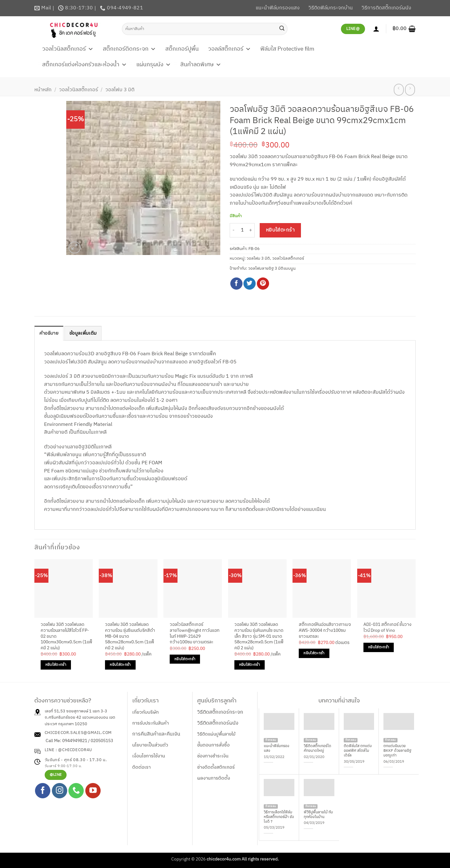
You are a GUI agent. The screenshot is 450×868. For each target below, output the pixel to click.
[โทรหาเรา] (76, 791)
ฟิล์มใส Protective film (287, 49)
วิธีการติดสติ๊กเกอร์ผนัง (386, 8)
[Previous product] (410, 90)
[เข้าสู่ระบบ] (376, 29)
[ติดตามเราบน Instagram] (60, 791)
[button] (404, 29)
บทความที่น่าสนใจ (339, 701)
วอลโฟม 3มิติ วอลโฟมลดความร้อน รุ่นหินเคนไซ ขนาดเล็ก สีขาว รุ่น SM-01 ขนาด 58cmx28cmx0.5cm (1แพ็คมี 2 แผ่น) (259, 637)
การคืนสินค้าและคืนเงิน (156, 734)
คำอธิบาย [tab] (50, 334)
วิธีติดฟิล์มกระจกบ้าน (331, 8)
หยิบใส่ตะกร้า (280, 230)
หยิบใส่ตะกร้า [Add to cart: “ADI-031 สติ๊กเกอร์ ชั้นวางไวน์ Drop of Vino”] (379, 648)
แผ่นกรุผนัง (154, 65)
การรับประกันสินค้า (150, 723)
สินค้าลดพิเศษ (201, 65)
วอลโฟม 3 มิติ (120, 90)
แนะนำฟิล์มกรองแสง (278, 8)
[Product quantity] (242, 230)
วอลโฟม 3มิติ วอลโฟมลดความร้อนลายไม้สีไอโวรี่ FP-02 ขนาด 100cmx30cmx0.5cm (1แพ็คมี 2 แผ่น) (66, 637)
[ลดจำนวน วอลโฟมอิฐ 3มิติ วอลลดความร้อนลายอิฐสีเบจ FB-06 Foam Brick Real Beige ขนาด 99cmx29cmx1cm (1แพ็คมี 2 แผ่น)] (233, 230)
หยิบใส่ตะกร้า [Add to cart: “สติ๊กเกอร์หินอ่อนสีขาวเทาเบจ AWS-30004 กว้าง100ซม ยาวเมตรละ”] (314, 653)
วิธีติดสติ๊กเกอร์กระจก (220, 712)
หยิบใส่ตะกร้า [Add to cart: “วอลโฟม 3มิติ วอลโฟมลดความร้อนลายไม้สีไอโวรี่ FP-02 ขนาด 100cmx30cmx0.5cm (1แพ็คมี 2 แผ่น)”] (56, 665)
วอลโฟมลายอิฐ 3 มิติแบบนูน (272, 269)
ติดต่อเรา (141, 767)
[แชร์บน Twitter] (250, 284)
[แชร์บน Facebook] (236, 284)
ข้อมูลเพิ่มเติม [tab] (86, 334)
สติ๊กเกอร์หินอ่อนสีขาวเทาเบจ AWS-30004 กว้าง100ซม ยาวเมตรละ (325, 631)
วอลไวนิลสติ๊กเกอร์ (68, 49)
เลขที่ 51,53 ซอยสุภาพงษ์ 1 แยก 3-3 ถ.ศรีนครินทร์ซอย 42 (76, 714)
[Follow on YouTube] (93, 791)
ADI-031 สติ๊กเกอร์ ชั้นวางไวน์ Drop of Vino (387, 628)
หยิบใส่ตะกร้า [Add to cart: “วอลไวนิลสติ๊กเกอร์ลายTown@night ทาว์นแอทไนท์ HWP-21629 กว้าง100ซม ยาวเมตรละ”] (185, 659)
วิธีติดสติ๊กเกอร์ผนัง (218, 723)
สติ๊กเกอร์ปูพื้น (182, 49)
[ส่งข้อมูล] (282, 29)
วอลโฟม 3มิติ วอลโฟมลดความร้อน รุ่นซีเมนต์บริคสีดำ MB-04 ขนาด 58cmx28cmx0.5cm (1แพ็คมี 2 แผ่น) (130, 637)
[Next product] (399, 90)
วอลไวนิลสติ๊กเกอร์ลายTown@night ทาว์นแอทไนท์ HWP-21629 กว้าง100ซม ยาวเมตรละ (195, 634)
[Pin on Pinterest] (263, 284)
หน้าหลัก (43, 90)
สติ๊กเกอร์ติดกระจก (129, 49)
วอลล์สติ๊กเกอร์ (230, 49)
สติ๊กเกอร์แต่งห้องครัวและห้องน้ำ (85, 65)
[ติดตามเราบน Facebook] (43, 791)
